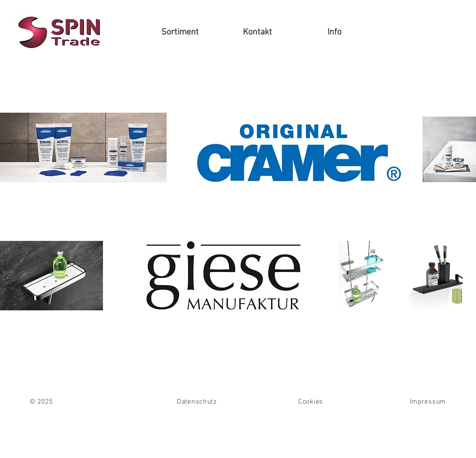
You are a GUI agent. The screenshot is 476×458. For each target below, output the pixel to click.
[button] (180, 33)
